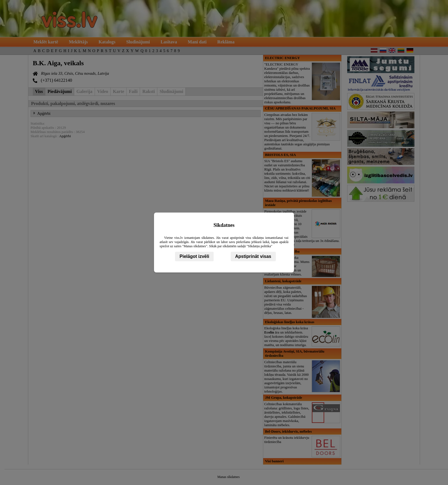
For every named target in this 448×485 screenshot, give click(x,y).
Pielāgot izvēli (194, 256)
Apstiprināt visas (253, 256)
